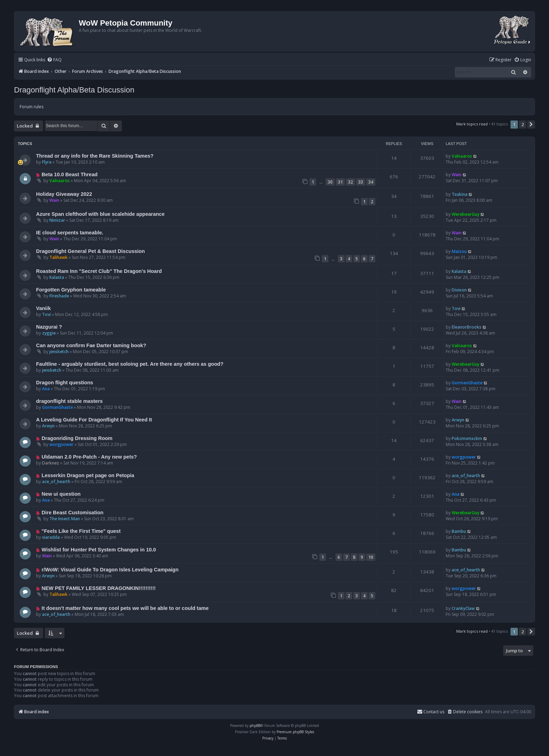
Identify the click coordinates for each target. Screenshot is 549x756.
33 (361, 182)
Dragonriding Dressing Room (77, 438)
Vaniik (43, 308)
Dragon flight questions (65, 383)
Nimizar (57, 220)
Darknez (51, 463)
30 (330, 182)
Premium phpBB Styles (295, 732)
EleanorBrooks (467, 327)
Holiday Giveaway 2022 (64, 194)
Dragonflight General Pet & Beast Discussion (91, 251)
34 (371, 182)
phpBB (255, 726)
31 (340, 182)
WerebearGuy (465, 214)
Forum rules (32, 107)
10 (371, 557)
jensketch (59, 352)
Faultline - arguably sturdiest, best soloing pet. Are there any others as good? (130, 364)
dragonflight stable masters (69, 401)
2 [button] (523, 124)
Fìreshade (59, 296)
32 (350, 182)
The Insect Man (65, 519)
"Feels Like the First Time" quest (81, 531)
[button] (531, 124)
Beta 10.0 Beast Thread (70, 174)
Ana (46, 389)
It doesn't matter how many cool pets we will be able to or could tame (125, 608)
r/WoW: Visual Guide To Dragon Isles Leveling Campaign (110, 570)
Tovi (46, 314)
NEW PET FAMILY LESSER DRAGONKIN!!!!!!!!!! (99, 588)
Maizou (459, 251)
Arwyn (48, 426)
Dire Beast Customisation (73, 513)
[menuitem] (54, 60)
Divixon (459, 290)
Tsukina (460, 194)
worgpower (61, 444)
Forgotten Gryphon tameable (71, 290)
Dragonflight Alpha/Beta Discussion (74, 90)
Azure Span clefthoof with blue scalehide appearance (100, 214)
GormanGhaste (467, 383)
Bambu (459, 531)
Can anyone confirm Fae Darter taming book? (91, 345)
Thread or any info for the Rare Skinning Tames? (95, 156)
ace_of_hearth (56, 482)
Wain (457, 175)
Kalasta (57, 277)
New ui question (61, 494)
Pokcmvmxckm (467, 438)
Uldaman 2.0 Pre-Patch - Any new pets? (89, 457)
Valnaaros (462, 156)
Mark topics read (472, 124)
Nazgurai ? (49, 327)
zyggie (49, 333)
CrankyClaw (463, 608)
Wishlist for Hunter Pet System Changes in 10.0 (99, 550)
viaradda (51, 537)
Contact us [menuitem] (431, 712)
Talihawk (58, 257)
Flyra (47, 162)
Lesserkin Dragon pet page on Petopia (88, 475)
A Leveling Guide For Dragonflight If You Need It (94, 420)
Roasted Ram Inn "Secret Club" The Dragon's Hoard (99, 271)
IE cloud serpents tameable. (70, 233)
